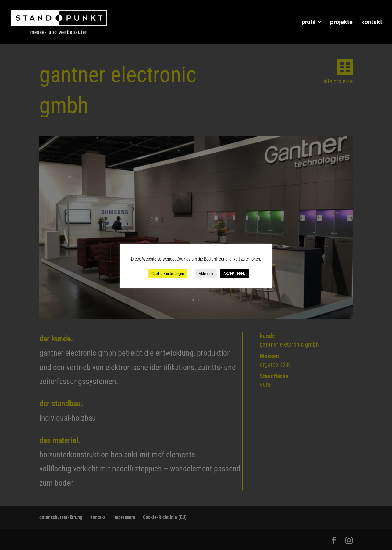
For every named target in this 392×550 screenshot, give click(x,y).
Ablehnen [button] (206, 273)
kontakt (372, 23)
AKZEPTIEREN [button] (234, 273)
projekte (341, 23)
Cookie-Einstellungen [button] (168, 273)
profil (308, 23)
